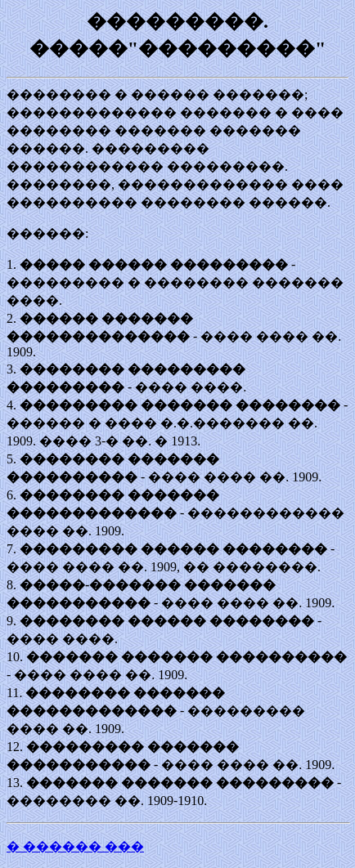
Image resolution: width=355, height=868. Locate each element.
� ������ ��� (75, 846)
